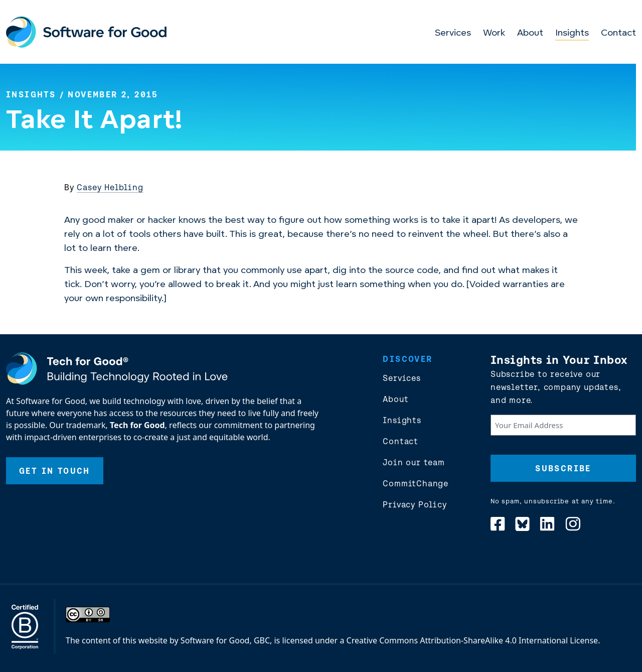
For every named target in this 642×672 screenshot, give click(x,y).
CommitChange (416, 483)
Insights (572, 33)
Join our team (414, 462)
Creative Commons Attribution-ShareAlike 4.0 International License (472, 640)
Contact (618, 33)
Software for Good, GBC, (226, 640)
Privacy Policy (415, 504)
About (530, 33)
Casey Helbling (110, 187)
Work (494, 33)
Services (453, 33)
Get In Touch (55, 471)
